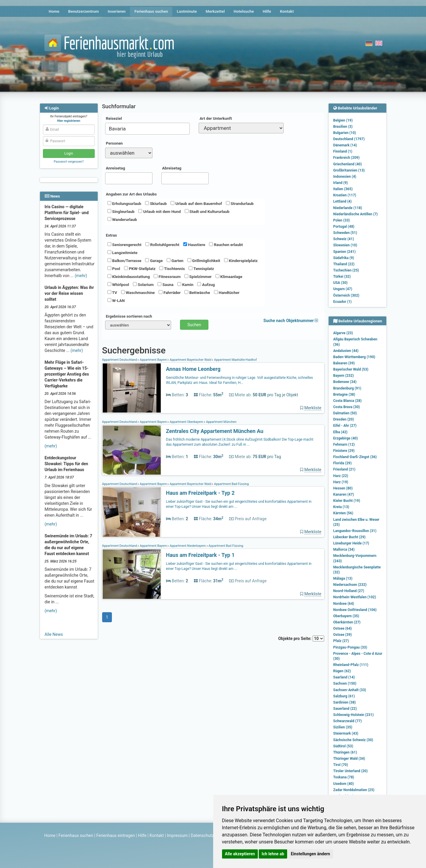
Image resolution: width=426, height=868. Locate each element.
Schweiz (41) (344, 239)
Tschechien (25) (346, 270)
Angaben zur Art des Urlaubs (131, 194)
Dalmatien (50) (345, 413)
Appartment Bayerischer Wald (190, 360)
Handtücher (227, 292)
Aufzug (206, 285)
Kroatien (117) (345, 195)
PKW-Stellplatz (140, 269)
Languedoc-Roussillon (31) (355, 531)
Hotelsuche (244, 11)
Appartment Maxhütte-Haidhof (235, 360)
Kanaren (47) (344, 494)
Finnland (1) (343, 151)
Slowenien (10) (345, 245)
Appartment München (221, 422)
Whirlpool (118, 285)
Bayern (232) (344, 376)
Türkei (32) (342, 277)
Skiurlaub (156, 203)
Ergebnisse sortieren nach (129, 316)
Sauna (165, 285)
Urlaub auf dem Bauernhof (196, 203)
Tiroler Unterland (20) (351, 771)
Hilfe (267, 11)
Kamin (185, 285)
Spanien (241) (345, 252)
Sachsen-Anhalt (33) (350, 690)
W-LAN (116, 300)
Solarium (143, 285)
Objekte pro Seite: (301, 639)
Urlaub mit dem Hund (159, 211)
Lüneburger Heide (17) (351, 543)
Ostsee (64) (343, 628)
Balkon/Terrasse (124, 261)
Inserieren (117, 11)
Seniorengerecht (124, 245)
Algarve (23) (343, 333)
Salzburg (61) (344, 696)
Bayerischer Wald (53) (351, 369)
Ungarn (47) (343, 289)
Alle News (54, 634)
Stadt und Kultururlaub (207, 211)
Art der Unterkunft (216, 118)
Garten (175, 261)
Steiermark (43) (346, 733)
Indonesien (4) (345, 177)
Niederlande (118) (348, 208)
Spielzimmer (198, 277)
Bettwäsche (197, 292)
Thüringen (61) (345, 752)
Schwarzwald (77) (348, 721)
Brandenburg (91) (347, 388)
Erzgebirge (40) (346, 438)
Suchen (194, 325)
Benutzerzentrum (83, 11)
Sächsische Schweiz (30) (353, 740)
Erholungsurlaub (124, 203)
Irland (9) (341, 183)
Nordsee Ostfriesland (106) (355, 610)
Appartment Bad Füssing (231, 484)
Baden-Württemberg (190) (354, 357)
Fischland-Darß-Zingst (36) (355, 457)
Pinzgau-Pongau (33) (350, 647)
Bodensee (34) (345, 382)
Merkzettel (215, 11)
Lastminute (187, 11)
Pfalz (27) (341, 641)
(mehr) (81, 276)
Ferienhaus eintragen (115, 835)
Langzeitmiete (123, 253)
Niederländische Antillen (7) (356, 214)
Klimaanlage (229, 277)
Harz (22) (341, 476)
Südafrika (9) (344, 258)
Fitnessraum (167, 277)
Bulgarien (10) (345, 133)
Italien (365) (343, 189)
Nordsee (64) (344, 604)
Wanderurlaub (122, 219)
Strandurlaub (240, 203)
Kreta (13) (341, 507)
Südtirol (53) (343, 746)
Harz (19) (341, 482)
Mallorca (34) (344, 549)
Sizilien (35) (343, 727)
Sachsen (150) (345, 683)
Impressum (177, 835)
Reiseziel (114, 118)
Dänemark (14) (345, 145)
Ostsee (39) (343, 635)
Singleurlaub (121, 211)
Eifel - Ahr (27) (345, 426)
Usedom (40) (344, 784)
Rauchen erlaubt (226, 245)
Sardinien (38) (345, 702)
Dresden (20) (344, 419)
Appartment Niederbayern (188, 546)
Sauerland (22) (345, 709)
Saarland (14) (344, 677)
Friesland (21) (344, 469)
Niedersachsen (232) (350, 585)
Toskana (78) (344, 777)
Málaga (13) (343, 578)
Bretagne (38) (344, 395)
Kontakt (287, 11)
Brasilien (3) (343, 127)
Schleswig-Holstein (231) (354, 715)
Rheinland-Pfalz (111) (351, 665)
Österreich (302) (346, 295)
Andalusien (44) (346, 351)
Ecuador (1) (343, 302)
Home (54, 11)
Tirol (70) (341, 765)
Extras (111, 235)
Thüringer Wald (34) (349, 759)
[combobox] (148, 129)
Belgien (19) (343, 120)
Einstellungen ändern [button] (310, 854)
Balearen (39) (344, 363)
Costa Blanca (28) (348, 401)
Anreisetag (116, 168)
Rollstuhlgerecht (162, 245)
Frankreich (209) (347, 158)
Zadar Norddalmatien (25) (354, 790)
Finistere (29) (344, 451)
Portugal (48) (344, 227)
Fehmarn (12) (344, 444)
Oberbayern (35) (346, 616)
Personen (114, 143)
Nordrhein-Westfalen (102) (355, 597)
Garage (154, 261)
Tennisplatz (201, 269)
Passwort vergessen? (69, 162)
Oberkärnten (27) (347, 622)
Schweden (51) (345, 233)
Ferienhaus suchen (151, 11)
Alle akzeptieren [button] (240, 854)
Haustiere (194, 245)
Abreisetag (172, 168)
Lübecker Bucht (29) (349, 537)
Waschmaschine (138, 292)
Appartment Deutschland (120, 360)
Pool (114, 269)
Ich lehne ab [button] (273, 854)
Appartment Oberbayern (186, 422)
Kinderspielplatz (241, 261)
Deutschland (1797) (349, 139)
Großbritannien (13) (349, 170)
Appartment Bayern (153, 360)
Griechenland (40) (348, 164)
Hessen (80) (343, 488)
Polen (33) (342, 220)
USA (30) (341, 283)
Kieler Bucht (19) (347, 501)
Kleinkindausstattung (129, 277)
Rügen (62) (342, 671)
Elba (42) (340, 432)
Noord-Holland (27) (349, 591)
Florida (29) (343, 463)
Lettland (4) (343, 201)
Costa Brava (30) (347, 407)
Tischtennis (172, 269)
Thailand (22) (344, 264)
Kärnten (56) (343, 513)
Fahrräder (170, 292)
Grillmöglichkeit (204, 261)
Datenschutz (202, 835)
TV (112, 292)
